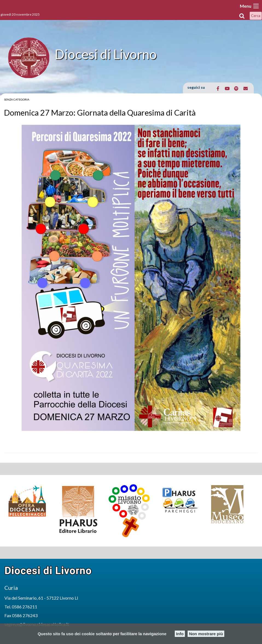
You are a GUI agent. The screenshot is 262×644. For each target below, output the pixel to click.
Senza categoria (17, 99)
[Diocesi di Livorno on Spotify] (236, 88)
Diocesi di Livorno (106, 54)
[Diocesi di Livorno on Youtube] (227, 88)
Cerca (256, 16)
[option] (30, 501)
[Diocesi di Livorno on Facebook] (218, 88)
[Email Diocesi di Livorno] (245, 88)
